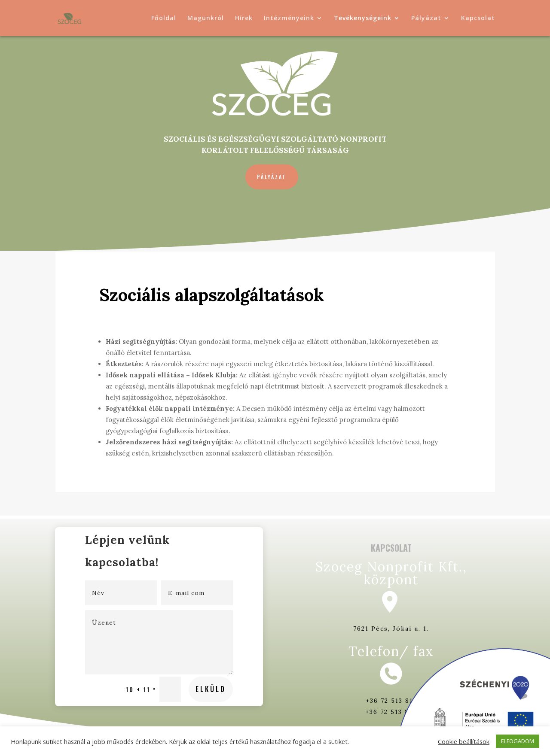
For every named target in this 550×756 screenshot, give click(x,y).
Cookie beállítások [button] (464, 741)
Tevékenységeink (363, 18)
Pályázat (426, 18)
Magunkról (206, 18)
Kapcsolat (478, 18)
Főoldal (164, 18)
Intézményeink (289, 18)
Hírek (244, 18)
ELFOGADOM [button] (518, 741)
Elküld (186, 654)
